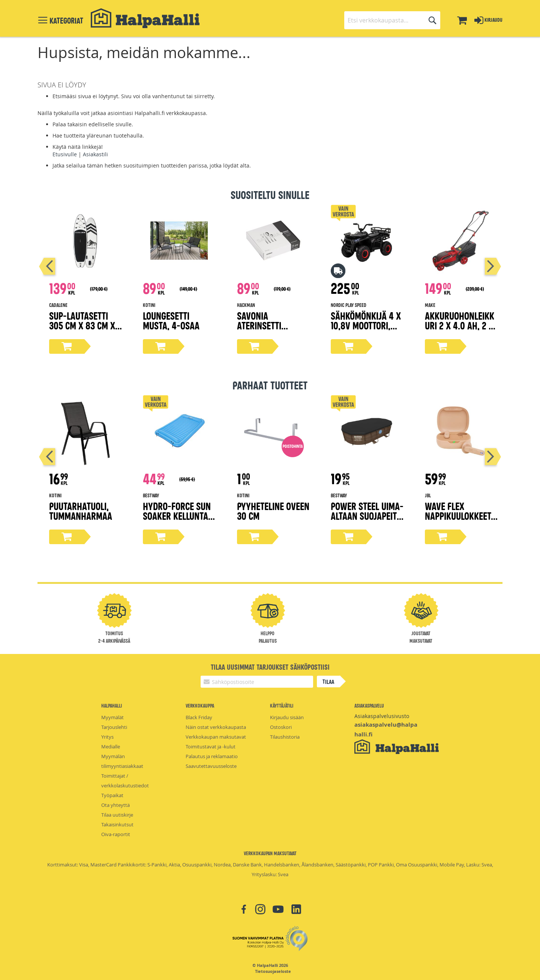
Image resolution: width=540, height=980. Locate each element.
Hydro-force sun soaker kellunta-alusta (177, 515)
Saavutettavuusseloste (211, 766)
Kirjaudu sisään (287, 717)
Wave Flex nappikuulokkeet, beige (459, 515)
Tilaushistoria (285, 737)
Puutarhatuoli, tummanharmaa (81, 511)
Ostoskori (281, 727)
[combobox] (392, 20)
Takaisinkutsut (117, 824)
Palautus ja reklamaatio (212, 756)
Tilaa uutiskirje (117, 815)
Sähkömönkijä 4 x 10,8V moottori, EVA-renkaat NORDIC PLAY (366, 330)
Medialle (111, 747)
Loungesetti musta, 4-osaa (171, 320)
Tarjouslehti (114, 727)
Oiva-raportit (116, 834)
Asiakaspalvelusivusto (382, 716)
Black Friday (199, 717)
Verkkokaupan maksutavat (216, 737)
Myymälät (112, 717)
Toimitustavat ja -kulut (211, 747)
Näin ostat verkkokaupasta (216, 727)
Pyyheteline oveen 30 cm (273, 511)
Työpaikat (112, 795)
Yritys (107, 737)
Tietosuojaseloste (273, 971)
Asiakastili (95, 154)
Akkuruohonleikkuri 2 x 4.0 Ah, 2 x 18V (460, 325)
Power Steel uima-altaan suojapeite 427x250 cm (367, 515)
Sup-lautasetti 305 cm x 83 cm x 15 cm (82, 325)
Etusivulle (65, 154)
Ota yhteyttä (115, 805)
